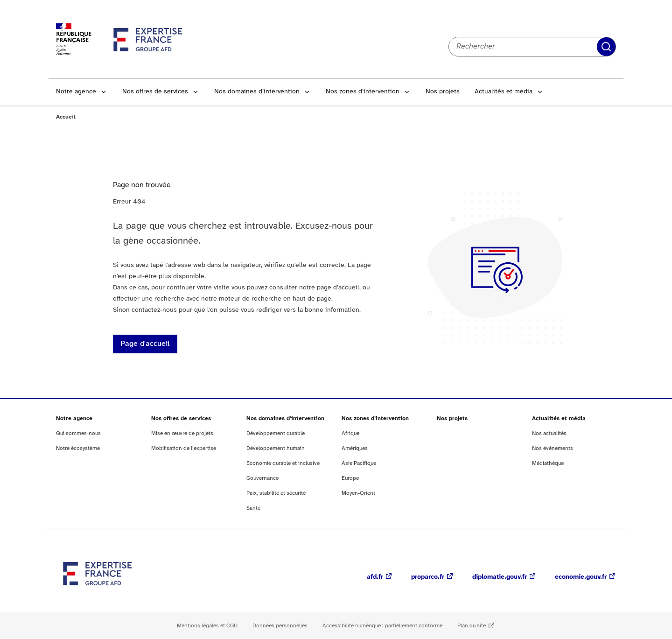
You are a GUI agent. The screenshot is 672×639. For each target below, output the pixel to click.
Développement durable (276, 433)
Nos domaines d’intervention (257, 92)
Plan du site (472, 626)
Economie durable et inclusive (283, 463)
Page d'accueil (145, 344)
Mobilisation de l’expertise (184, 448)
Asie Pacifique (359, 463)
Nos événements (553, 448)
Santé (253, 508)
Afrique (350, 433)
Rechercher (606, 47)
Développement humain (276, 448)
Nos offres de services (155, 92)
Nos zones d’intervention (363, 92)
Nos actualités (549, 433)
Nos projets (443, 92)
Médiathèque (548, 463)
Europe (350, 478)
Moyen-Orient (358, 493)
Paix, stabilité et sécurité (276, 493)
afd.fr (375, 577)
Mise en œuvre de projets (182, 433)
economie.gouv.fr (581, 577)
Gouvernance (262, 478)
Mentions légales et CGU (207, 626)
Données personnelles (280, 626)
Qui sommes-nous (78, 433)
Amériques (355, 448)
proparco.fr (428, 577)
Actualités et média (504, 92)
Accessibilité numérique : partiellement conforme (382, 626)
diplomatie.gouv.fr (500, 577)
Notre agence (76, 92)
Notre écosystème (78, 448)
